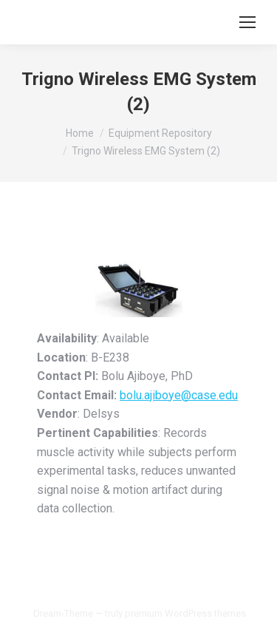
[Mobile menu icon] (247, 22)
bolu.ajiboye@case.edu (179, 395)
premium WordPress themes (185, 613)
